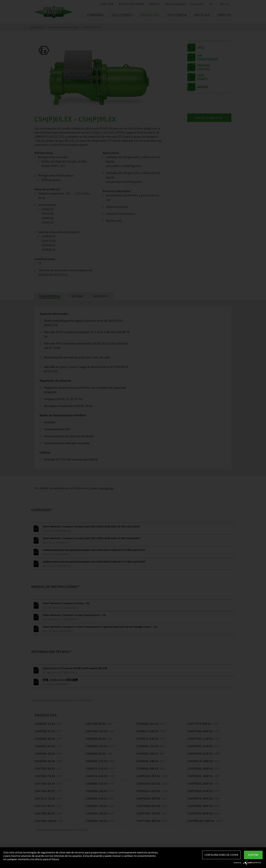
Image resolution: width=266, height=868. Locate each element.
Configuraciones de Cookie (221, 855)
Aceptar (253, 855)
